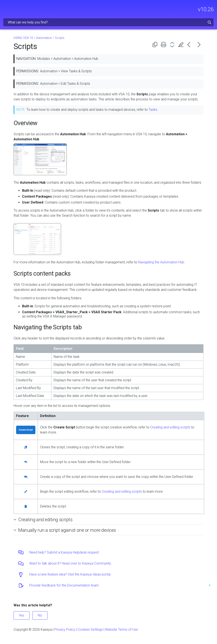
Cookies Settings (90, 630)
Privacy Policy (65, 630)
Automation (44, 38)
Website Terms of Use (122, 630)
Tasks (153, 110)
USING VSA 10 (23, 38)
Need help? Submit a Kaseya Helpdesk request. (64, 552)
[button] (209, 22)
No (40, 615)
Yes (22, 615)
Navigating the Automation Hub (161, 262)
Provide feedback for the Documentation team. (64, 585)
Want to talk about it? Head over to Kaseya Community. (70, 563)
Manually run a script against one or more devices (67, 530)
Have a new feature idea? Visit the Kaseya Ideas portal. (70, 574)
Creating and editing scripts (170, 427)
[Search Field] (108, 22)
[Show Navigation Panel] (6, 7)
